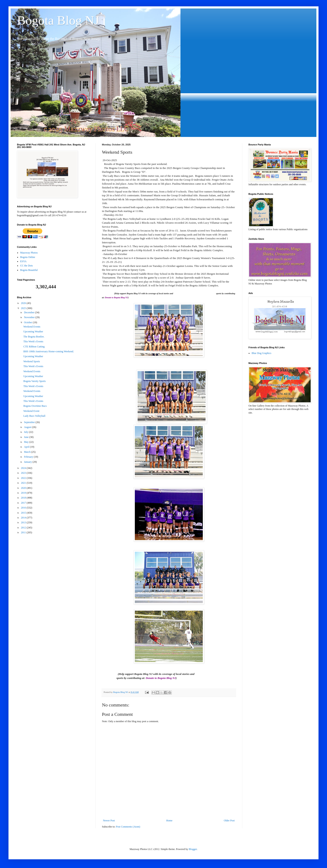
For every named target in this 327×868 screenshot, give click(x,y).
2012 (24, 528)
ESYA (23, 261)
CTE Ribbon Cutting (34, 347)
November (30, 317)
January (28, 462)
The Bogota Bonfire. (34, 337)
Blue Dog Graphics (261, 353)
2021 (24, 483)
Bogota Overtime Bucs (35, 406)
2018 (24, 498)
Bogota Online (28, 257)
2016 (24, 508)
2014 (24, 518)
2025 (24, 308)
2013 (24, 522)
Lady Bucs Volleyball (34, 416)
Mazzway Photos (29, 253)
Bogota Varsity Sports (35, 381)
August (28, 427)
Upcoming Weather (33, 332)
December (30, 312)
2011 (24, 532)
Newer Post (109, 821)
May (27, 442)
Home (169, 821)
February (29, 457)
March (28, 452)
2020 (24, 488)
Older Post (229, 821)
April (27, 447)
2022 (24, 478)
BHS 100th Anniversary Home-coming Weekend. (49, 351)
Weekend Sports (32, 361)
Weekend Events (32, 327)
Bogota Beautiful (29, 270)
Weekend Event (31, 411)
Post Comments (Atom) (128, 827)
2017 (24, 503)
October (28, 322)
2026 (24, 303)
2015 (24, 513)
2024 (24, 468)
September (30, 422)
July (26, 432)
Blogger (193, 849)
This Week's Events (33, 341)
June (27, 437)
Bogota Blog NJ (58, 20)
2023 (24, 473)
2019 (24, 493)
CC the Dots (26, 266)
